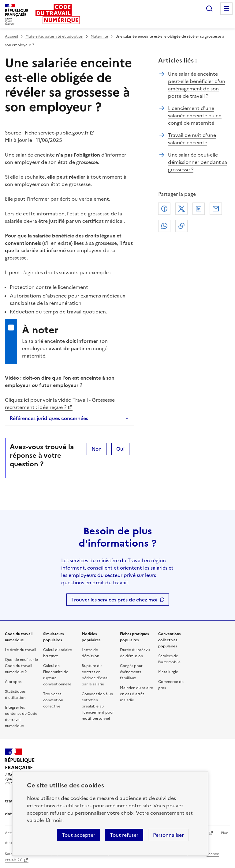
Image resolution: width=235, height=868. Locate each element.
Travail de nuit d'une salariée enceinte (192, 139)
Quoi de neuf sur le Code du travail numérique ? (21, 666)
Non (97, 449)
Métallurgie (168, 672)
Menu (226, 9)
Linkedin (199, 209)
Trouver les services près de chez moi (114, 600)
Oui (120, 449)
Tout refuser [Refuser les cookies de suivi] (124, 835)
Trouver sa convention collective (53, 700)
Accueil (11, 36)
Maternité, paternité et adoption (54, 36)
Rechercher (209, 9)
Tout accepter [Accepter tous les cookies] (78, 835)
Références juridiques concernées (49, 418)
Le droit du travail (21, 650)
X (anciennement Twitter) (181, 209)
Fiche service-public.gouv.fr (57, 133)
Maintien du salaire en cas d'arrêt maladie (136, 694)
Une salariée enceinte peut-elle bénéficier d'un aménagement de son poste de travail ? (197, 85)
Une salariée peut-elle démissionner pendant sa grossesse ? (198, 162)
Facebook (164, 209)
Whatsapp (164, 226)
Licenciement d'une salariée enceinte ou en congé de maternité (195, 116)
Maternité (99, 36)
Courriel (216, 209)
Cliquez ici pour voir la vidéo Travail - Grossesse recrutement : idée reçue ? (60, 404)
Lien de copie (181, 226)
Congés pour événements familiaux (131, 672)
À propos (13, 682)
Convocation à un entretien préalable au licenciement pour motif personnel (98, 706)
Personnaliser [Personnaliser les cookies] (168, 835)
